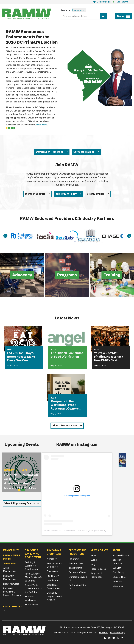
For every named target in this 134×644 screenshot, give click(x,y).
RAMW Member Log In (12, 557)
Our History (118, 572)
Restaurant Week (77, 572)
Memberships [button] (11, 550)
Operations (52, 571)
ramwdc (100, 531)
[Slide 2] (12, 128)
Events (94, 560)
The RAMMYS (76, 568)
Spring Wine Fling (78, 585)
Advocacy (52, 559)
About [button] (116, 550)
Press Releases (98, 569)
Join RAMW (10, 563)
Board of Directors (117, 562)
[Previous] (5, 236)
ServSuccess (31, 605)
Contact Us (122, 2)
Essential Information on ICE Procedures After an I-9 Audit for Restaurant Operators (21, 479)
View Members (96, 194)
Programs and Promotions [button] (78, 552)
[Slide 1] (9, 128)
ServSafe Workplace (30, 598)
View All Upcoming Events (20, 503)
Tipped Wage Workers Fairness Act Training (34, 589)
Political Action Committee (55, 565)
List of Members (11, 584)
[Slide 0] (7, 128)
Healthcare (52, 580)
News (93, 555)
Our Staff (117, 568)
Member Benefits (35, 194)
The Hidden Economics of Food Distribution (67, 355)
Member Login (102, 2)
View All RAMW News (65, 426)
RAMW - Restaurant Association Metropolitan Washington (68, 531)
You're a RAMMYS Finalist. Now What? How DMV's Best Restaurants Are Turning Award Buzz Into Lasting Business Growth (110, 357)
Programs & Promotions (97, 575)
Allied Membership (9, 570)
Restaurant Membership (9, 578)
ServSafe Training (84, 152)
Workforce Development (54, 587)
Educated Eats (76, 563)
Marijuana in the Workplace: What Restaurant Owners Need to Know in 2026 (66, 405)
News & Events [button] (99, 550)
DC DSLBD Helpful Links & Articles (54, 596)
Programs (74, 559)
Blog (93, 564)
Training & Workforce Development (32, 566)
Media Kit (117, 581)
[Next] (129, 236)
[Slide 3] (14, 128)
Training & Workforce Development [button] (33, 554)
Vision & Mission (121, 555)
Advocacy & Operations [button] (54, 552)
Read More (42, 125)
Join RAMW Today (66, 194)
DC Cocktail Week (78, 577)
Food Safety (53, 576)
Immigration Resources (49, 152)
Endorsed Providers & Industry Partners (12, 592)
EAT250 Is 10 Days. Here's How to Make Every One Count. (21, 357)
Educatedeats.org (14, 607)
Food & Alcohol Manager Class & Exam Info (33, 577)
